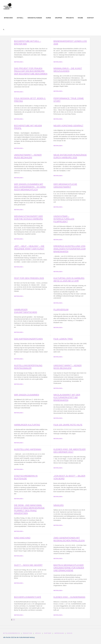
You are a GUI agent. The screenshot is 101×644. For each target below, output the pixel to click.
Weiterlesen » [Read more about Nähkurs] (58, 527)
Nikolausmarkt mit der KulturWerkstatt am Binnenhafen (67, 399)
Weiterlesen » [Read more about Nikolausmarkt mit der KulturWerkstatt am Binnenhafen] (58, 420)
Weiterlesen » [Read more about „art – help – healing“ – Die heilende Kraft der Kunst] (19, 268)
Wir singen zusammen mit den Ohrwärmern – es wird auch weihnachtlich (30, 187)
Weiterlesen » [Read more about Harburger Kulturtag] (19, 444)
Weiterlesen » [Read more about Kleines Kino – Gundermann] (58, 617)
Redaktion (28, 635)
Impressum (60, 635)
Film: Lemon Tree (63, 340)
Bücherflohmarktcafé (28, 599)
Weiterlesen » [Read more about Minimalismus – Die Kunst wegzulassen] (58, 91)
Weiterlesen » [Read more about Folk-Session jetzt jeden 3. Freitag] (19, 119)
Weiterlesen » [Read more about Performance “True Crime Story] (58, 119)
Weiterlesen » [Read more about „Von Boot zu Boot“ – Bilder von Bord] (58, 498)
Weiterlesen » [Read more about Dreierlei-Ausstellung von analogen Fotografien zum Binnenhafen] (58, 272)
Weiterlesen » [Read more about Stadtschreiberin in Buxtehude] (19, 500)
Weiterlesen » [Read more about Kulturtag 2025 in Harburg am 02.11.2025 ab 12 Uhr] (58, 304)
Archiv (38, 635)
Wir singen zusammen (26, 396)
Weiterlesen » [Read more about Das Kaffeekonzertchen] (19, 360)
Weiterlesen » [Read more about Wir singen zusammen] (19, 414)
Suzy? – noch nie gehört (28, 567)
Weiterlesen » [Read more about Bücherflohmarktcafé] (19, 617)
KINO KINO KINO (22, 539)
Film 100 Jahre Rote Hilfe (68, 426)
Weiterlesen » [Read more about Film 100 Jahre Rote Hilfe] (58, 440)
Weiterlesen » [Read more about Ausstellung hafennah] (19, 471)
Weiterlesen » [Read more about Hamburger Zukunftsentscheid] (19, 333)
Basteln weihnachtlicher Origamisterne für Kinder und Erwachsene (69, 570)
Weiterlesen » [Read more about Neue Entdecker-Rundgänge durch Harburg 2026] (58, 176)
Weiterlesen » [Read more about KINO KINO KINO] (19, 558)
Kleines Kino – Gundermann (69, 599)
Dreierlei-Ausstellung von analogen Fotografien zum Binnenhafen (69, 249)
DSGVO (70, 635)
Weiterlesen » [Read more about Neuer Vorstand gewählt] (58, 146)
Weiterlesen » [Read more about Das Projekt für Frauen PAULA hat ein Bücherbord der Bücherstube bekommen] (19, 92)
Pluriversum (61, 310)
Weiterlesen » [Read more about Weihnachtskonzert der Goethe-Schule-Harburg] (19, 240)
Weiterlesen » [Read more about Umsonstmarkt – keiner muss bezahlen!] (19, 178)
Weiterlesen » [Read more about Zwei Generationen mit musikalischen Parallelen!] (58, 560)
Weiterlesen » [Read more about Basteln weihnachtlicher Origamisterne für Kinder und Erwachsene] (58, 592)
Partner (48, 635)
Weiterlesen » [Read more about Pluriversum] (58, 329)
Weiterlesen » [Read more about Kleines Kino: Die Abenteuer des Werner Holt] (58, 469)
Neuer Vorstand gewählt (68, 126)
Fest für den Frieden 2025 (29, 279)
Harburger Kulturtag (27, 426)
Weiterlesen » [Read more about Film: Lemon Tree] (58, 358)
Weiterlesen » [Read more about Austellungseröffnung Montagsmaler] (19, 385)
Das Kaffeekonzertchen (28, 340)
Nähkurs (59, 507)
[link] (4, 30)
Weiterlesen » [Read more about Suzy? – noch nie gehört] (19, 585)
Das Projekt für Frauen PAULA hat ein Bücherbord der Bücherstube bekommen (31, 71)
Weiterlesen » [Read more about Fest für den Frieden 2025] (19, 297)
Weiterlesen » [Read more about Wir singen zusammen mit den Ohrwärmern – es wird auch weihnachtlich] (19, 210)
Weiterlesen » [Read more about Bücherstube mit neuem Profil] (19, 149)
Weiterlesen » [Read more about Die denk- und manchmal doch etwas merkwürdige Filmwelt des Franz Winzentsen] (19, 533)
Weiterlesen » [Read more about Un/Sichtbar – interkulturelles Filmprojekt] (58, 240)
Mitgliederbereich (12, 635)
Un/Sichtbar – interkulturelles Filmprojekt (64, 219)
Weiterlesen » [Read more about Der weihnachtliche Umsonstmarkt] (58, 208)
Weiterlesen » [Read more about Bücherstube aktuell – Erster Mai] (19, 62)
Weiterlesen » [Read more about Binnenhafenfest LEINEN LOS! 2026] (58, 62)
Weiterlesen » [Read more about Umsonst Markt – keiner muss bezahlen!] (58, 390)
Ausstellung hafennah (28, 451)
